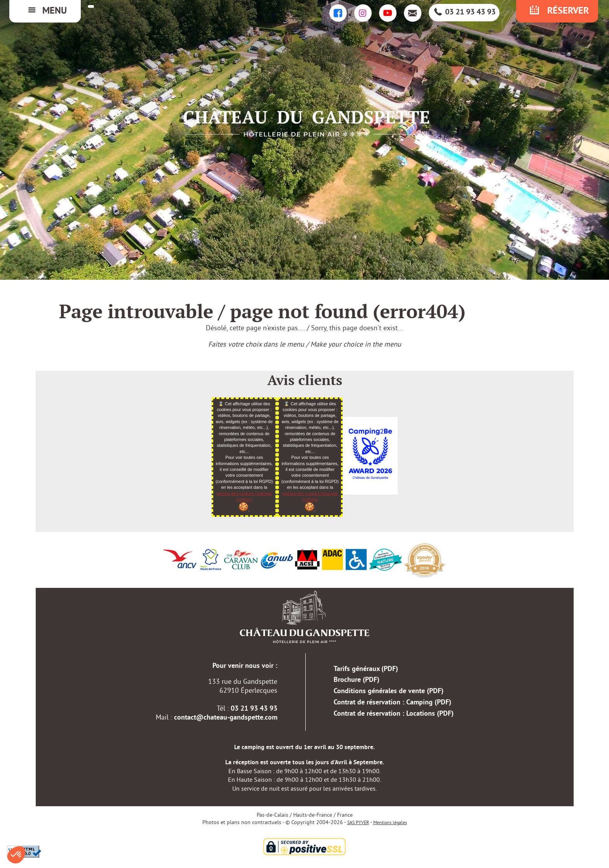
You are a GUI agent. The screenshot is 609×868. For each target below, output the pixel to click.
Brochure (357, 680)
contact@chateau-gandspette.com (226, 718)
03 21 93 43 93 (464, 12)
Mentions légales (390, 823)
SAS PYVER (358, 823)
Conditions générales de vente (389, 691)
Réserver (558, 11)
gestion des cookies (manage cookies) (244, 501)
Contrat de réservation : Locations (394, 714)
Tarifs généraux (366, 669)
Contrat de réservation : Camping (392, 703)
